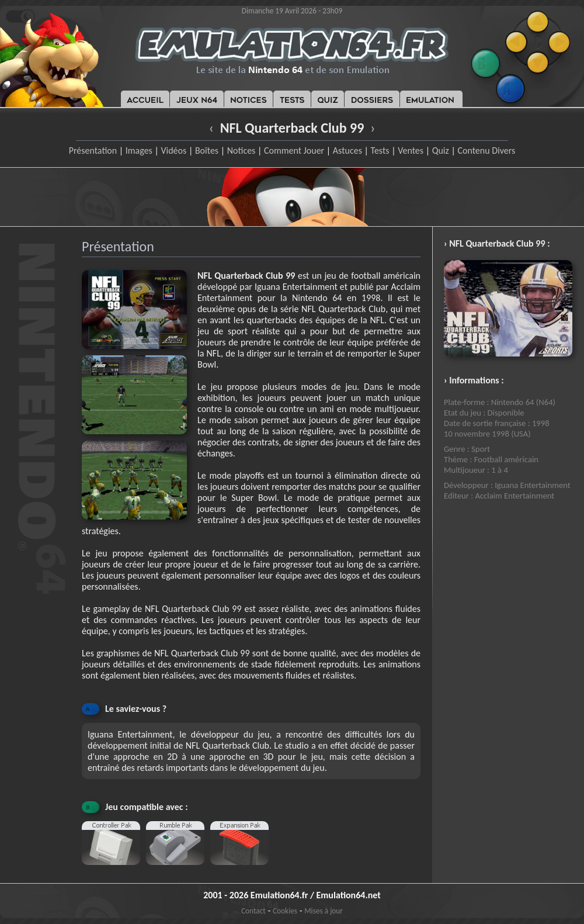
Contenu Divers (486, 150)
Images (139, 150)
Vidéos (173, 150)
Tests (380, 150)
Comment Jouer (294, 150)
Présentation (93, 150)
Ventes (411, 150)
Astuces (347, 150)
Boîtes (207, 150)
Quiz (441, 150)
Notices (241, 150)
